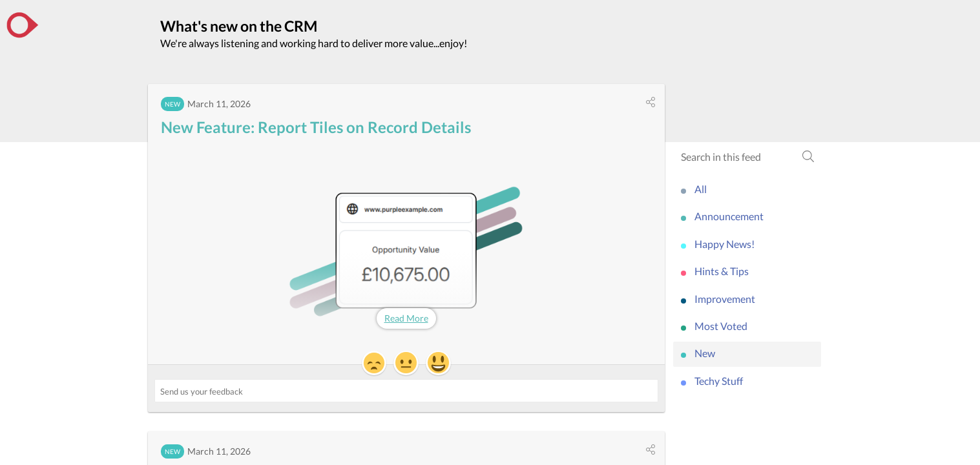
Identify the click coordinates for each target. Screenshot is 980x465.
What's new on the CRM (239, 26)
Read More (406, 318)
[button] (651, 102)
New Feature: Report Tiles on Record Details (316, 127)
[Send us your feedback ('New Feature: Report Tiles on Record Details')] (406, 391)
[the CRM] (23, 25)
